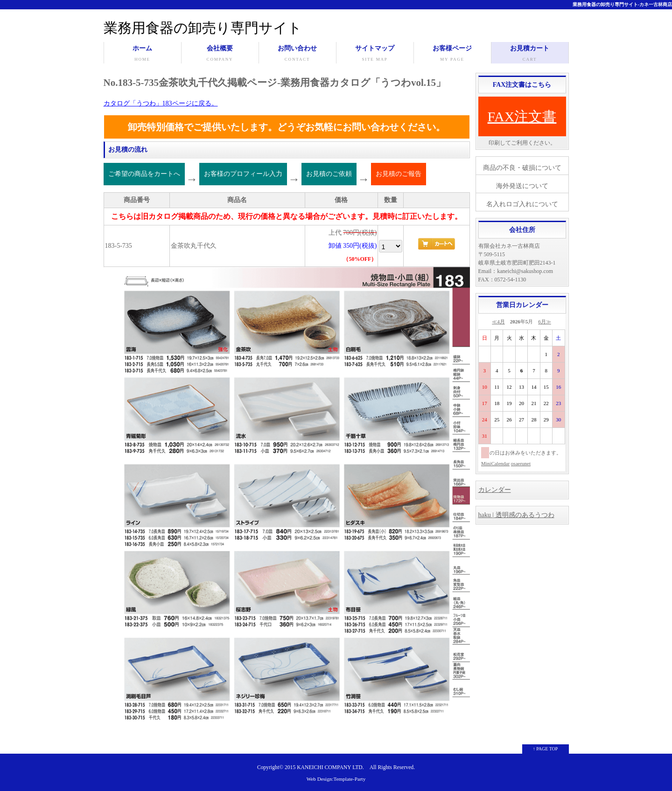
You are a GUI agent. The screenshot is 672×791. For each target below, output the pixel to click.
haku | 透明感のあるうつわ (516, 515)
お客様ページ (452, 54)
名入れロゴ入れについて (522, 204)
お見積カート (530, 54)
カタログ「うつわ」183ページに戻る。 (161, 103)
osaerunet (521, 463)
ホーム (143, 54)
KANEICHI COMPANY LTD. (330, 767)
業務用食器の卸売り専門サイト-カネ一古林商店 (622, 4)
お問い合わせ (297, 54)
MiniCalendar (495, 463)
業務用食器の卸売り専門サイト (203, 28)
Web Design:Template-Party (336, 779)
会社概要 (220, 54)
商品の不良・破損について (522, 168)
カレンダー (495, 490)
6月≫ (545, 322)
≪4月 (498, 322)
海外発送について (522, 186)
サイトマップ (375, 54)
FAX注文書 (522, 116)
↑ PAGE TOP (546, 749)
